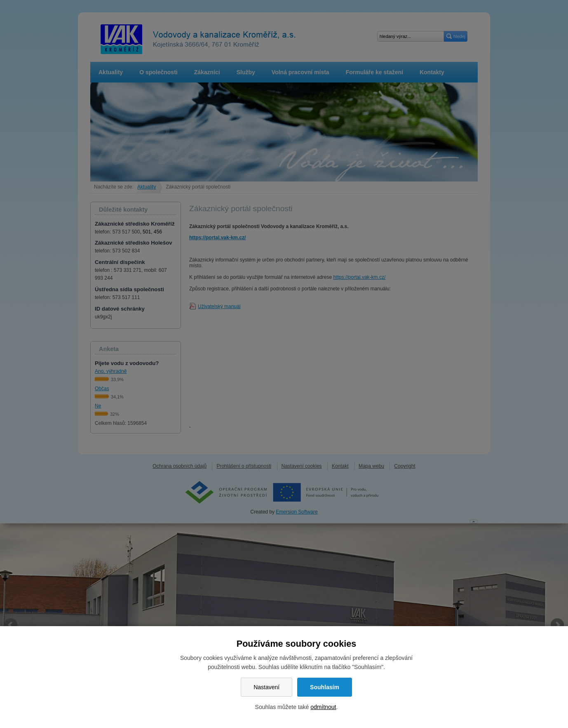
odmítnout (323, 707)
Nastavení (266, 687)
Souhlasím (325, 687)
